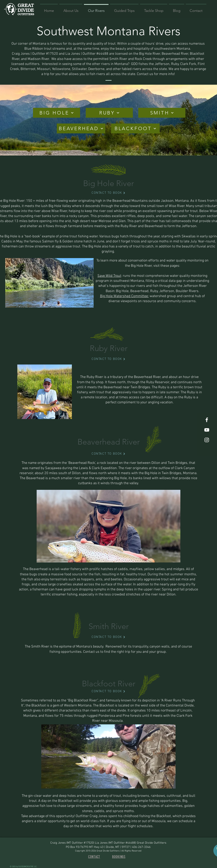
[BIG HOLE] (57, 113)
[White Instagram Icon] (207, 440)
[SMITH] (162, 113)
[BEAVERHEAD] (81, 128)
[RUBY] (109, 113)
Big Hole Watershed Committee (124, 296)
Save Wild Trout (109, 276)
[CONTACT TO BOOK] (108, 193)
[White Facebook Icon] (207, 420)
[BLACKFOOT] (135, 128)
